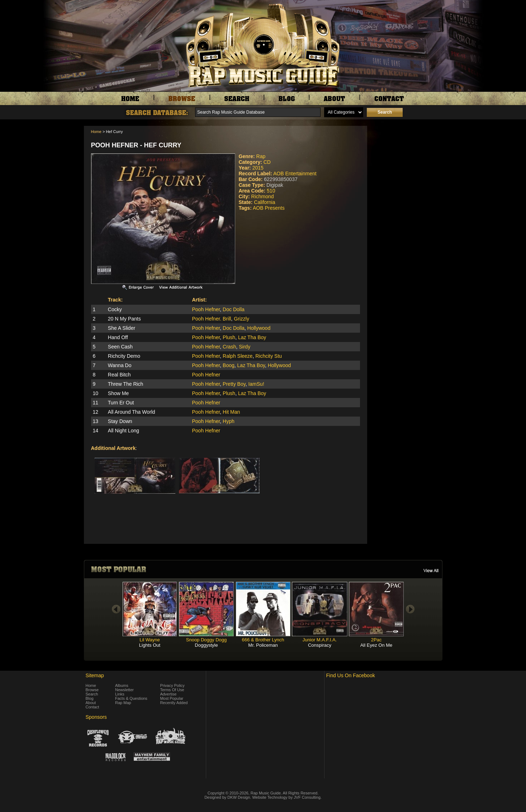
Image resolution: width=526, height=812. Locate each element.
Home (96, 132)
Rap (261, 156)
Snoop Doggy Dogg (206, 640)
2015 (258, 168)
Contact (93, 707)
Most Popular (172, 698)
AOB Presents (269, 208)
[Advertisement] (407, 162)
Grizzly (241, 319)
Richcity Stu (269, 356)
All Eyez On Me (376, 645)
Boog (229, 365)
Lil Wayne (150, 640)
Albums (122, 685)
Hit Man (231, 412)
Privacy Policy (172, 685)
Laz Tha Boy (252, 337)
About (91, 703)
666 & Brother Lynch (263, 640)
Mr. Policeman (263, 645)
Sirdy (245, 347)
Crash (229, 347)
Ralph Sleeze (238, 356)
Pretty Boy (234, 384)
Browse (92, 690)
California (264, 202)
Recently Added (174, 703)
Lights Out (150, 645)
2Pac (376, 640)
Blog (90, 698)
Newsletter (124, 690)
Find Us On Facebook (351, 675)
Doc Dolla (234, 309)
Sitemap (95, 675)
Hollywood (259, 328)
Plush (229, 337)
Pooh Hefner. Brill (211, 319)
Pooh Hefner (206, 309)
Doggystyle (206, 645)
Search (92, 694)
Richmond (263, 196)
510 (271, 191)
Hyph (229, 421)
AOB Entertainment (295, 174)
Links (120, 694)
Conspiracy (320, 645)
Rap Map (123, 703)
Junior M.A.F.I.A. (320, 640)
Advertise (168, 694)
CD (267, 162)
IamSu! (256, 384)
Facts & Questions (131, 698)
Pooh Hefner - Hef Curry (136, 145)
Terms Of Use (172, 690)
